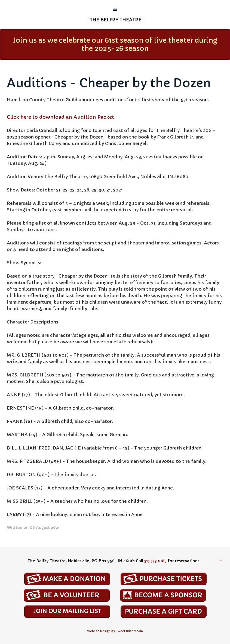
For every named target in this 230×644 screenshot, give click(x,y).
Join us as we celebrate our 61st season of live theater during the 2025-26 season (115, 44)
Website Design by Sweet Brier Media (115, 631)
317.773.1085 (155, 561)
